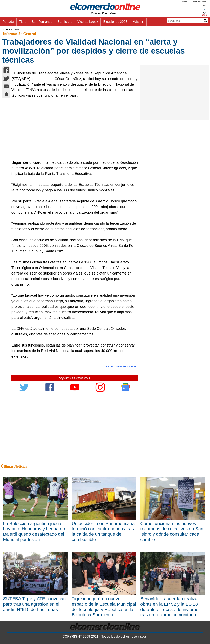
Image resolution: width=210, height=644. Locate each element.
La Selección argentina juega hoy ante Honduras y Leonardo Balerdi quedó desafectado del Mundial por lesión (34, 531)
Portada (8, 22)
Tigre (23, 22)
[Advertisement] (73, 129)
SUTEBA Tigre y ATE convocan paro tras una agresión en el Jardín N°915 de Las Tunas (34, 604)
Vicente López (88, 22)
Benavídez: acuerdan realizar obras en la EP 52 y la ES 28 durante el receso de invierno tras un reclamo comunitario (170, 607)
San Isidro (65, 22)
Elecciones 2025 (115, 22)
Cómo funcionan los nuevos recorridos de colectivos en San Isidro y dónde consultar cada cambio (172, 531)
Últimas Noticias (14, 466)
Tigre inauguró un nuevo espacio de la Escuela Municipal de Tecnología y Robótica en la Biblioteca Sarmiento (104, 607)
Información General (19, 34)
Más (138, 22)
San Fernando (42, 22)
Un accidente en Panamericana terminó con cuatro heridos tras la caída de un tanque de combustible (103, 531)
